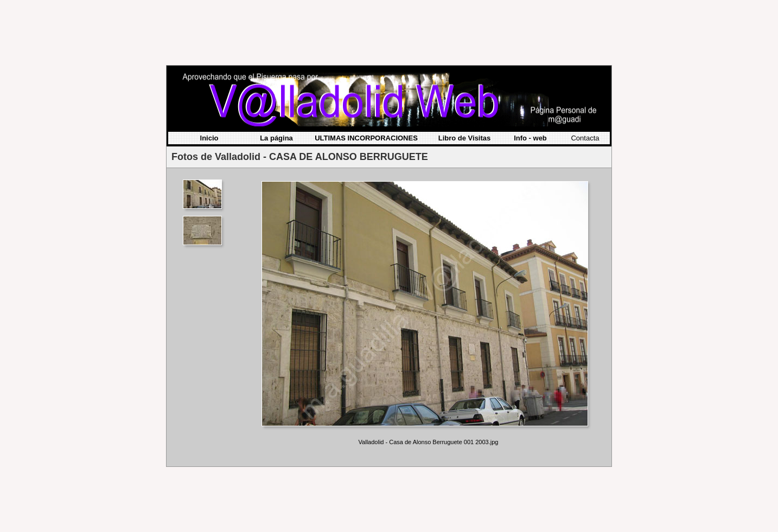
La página (276, 75)
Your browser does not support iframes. (206, 254)
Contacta (585, 75)
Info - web (530, 75)
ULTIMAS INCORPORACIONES (366, 75)
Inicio (209, 75)
